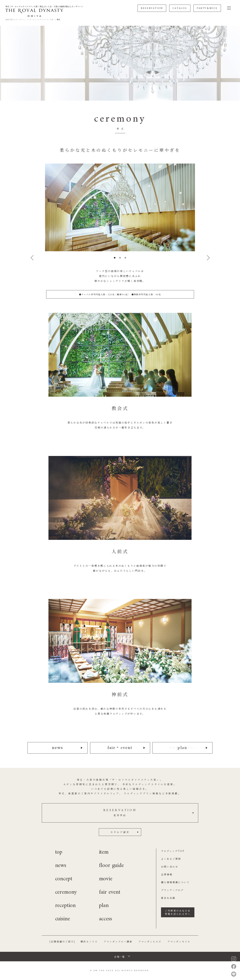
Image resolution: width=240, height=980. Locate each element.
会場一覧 (120, 957)
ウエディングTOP (173, 851)
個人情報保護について (175, 882)
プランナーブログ (172, 890)
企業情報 (167, 874)
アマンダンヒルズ (150, 941)
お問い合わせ (170, 866)
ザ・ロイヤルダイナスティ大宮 (41, 20)
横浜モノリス (89, 941)
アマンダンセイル (179, 941)
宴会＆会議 (168, 898)
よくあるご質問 (171, 859)
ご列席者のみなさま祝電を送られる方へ (178, 912)
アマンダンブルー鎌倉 (118, 941)
